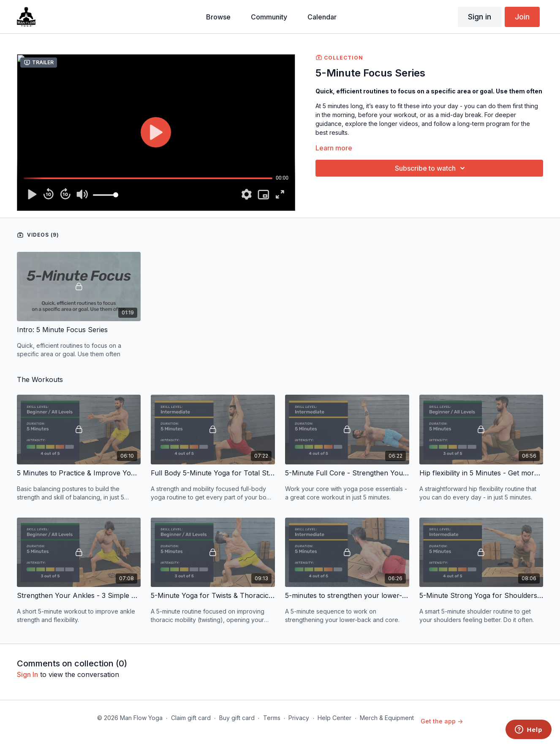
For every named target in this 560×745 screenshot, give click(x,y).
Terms (272, 718)
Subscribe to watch (431, 168)
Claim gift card (191, 718)
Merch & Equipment (387, 718)
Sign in (480, 17)
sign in (27, 674)
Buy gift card (237, 718)
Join (522, 17)
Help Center (334, 718)
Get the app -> (442, 721)
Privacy (299, 718)
